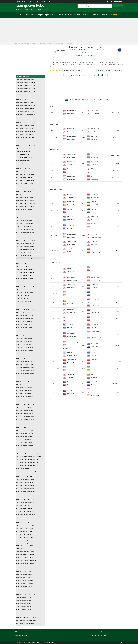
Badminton (34, 44)
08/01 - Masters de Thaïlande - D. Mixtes (26, 91)
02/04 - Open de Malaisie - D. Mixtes (25, 235)
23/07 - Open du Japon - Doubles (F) (25, 350)
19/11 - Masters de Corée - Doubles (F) (25, 569)
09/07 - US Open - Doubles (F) (23, 304)
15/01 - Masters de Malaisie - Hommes (25, 100)
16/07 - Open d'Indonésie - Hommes (25, 330)
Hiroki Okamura (95, 234)
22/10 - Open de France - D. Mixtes (24, 506)
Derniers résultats (47, 1)
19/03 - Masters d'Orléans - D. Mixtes (25, 206)
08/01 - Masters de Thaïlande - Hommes (26, 80)
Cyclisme (48, 15)
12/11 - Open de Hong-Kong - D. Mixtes (25, 566)
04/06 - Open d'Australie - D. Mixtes (24, 278)
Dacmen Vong (95, 346)
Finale (52, 106)
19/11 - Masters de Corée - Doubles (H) (25, 595)
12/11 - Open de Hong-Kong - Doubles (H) (26, 560)
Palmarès (109, 70)
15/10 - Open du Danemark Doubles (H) (25, 488)
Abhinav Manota (95, 295)
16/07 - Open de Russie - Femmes (24, 327)
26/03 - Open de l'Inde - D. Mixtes (24, 212)
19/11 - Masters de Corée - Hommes (25, 589)
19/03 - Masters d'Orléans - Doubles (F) (25, 203)
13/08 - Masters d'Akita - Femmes (24, 385)
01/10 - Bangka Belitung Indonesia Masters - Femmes (29, 457)
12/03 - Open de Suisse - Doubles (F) (25, 189)
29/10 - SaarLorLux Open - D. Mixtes (25, 517)
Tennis (33, 15)
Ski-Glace (95, 15)
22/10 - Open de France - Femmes (24, 497)
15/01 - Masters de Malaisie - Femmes (25, 103)
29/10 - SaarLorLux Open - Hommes (25, 534)
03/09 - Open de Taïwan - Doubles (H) (25, 402)
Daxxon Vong (95, 212)
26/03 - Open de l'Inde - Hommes (24, 215)
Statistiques (101, 70)
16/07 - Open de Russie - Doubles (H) (25, 333)
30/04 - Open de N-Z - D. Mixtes (24, 264)
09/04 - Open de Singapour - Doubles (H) (26, 241)
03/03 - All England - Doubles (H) (24, 157)
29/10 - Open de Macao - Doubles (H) (25, 529)
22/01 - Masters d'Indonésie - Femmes (25, 111)
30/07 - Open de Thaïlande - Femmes (25, 356)
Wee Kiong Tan (95, 139)
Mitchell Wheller (95, 305)
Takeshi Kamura (95, 129)
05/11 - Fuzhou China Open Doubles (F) (26, 543)
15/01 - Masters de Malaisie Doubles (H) (26, 106)
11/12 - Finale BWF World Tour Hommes (26, 612)
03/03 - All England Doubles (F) (23, 160)
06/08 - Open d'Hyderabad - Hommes (25, 367)
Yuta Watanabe (95, 114)
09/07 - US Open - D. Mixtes (23, 307)
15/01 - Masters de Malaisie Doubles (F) (26, 94)
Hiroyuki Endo (95, 111)
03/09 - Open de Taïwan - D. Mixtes (24, 408)
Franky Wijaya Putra (96, 337)
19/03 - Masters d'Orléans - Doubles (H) (25, 201)
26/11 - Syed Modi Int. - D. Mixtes (24, 601)
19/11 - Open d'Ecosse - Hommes (24, 575)
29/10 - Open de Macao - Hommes (24, 520)
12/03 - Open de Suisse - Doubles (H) (25, 183)
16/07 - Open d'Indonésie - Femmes (25, 336)
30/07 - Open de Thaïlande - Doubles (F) (26, 362)
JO (121, 15)
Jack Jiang (94, 355)
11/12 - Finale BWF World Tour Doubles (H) (26, 618)
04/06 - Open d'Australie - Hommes (24, 267)
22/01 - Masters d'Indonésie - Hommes (25, 108)
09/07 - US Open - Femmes (23, 298)
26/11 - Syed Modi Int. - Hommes (24, 603)
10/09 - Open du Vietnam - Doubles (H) (25, 416)
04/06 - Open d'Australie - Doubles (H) (25, 272)
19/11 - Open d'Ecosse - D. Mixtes (24, 586)
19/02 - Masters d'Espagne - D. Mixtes (25, 123)
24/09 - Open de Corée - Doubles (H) (25, 445)
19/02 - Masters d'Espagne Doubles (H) (25, 131)
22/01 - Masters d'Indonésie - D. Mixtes (25, 120)
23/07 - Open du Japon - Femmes (24, 344)
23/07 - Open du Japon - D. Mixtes (24, 339)
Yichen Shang (95, 377)
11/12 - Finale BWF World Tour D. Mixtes (26, 624)
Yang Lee (94, 176)
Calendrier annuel (34, 1)
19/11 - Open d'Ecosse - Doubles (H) (25, 580)
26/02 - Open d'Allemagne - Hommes (25, 140)
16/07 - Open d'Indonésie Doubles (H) (25, 313)
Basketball (68, 15)
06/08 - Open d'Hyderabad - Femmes (25, 370)
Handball (77, 15)
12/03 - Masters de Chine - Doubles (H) (25, 175)
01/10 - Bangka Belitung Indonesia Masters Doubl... (28, 460)
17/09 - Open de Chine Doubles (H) (24, 431)
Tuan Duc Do (94, 317)
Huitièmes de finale (56, 190)
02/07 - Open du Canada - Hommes (25, 293)
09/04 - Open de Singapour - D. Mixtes (25, 244)
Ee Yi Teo (93, 165)
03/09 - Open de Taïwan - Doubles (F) (25, 405)
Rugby (41, 15)
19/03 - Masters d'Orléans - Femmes (25, 198)
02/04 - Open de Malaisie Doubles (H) (25, 229)
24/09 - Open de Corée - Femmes (24, 442)
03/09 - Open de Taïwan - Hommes (24, 396)
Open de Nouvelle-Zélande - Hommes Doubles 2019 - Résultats (56, 44)
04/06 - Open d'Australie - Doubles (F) (25, 275)
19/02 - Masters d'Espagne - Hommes (25, 126)
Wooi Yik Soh (95, 157)
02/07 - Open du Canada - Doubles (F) (25, 287)
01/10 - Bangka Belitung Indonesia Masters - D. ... (28, 465)
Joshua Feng (95, 352)
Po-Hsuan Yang (95, 197)
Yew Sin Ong (94, 161)
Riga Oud (94, 209)
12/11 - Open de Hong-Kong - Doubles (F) (26, 563)
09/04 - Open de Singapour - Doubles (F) (26, 238)
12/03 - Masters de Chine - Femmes (25, 169)
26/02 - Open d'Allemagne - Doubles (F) (25, 149)
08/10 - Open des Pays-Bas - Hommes (25, 480)
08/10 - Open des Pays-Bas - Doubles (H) (26, 471)
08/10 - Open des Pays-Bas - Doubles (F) (26, 474)
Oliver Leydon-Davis (96, 292)
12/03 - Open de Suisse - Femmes (24, 177)
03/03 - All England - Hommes (23, 152)
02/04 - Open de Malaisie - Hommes (25, 224)
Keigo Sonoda (95, 132)
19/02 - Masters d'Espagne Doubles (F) (25, 134)
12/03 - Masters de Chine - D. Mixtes (25, 186)
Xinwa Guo (94, 362)
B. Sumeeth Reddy (96, 205)
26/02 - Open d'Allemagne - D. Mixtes (25, 137)
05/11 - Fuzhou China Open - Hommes (25, 549)
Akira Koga (94, 241)
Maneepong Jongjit (96, 312)
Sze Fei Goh (94, 267)
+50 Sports (114, 15)
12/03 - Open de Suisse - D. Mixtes (24, 192)
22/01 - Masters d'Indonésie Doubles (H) (26, 114)
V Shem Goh (94, 136)
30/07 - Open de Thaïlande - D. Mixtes (25, 365)
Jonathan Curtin (95, 381)
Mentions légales (22, 635)
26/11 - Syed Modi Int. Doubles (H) (24, 609)
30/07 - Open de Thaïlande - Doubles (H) (26, 359)
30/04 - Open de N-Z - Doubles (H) (24, 258)
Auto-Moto (58, 15)
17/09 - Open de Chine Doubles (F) (24, 434)
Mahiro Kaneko (95, 216)
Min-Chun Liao (95, 324)
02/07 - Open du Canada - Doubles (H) (25, 284)
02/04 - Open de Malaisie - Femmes (25, 226)
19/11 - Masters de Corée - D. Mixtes (25, 572)
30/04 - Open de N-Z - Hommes (24, 252)
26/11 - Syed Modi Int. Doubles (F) (24, 598)
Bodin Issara (94, 309)
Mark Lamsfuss (95, 366)
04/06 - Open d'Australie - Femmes (24, 270)
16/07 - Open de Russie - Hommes (24, 324)
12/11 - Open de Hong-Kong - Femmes (25, 557)
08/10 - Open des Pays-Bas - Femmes (25, 468)
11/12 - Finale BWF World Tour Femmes (26, 615)
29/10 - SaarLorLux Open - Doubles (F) (25, 511)
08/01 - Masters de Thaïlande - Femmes (26, 83)
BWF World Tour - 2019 (30, 77)
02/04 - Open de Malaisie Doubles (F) (25, 232)
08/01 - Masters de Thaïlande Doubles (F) (26, 88)
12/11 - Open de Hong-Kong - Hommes (25, 554)
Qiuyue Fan (94, 287)
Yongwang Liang (95, 252)
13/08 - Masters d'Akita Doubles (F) (24, 390)
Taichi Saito (94, 244)
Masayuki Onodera (96, 237)
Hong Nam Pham (96, 320)
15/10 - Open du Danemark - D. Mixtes (25, 494)
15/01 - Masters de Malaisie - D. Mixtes (25, 97)
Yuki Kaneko (94, 172)
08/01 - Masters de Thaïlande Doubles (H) (26, 85)
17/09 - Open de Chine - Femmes (24, 428)
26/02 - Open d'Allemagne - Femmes (25, 143)
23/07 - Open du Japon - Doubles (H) (25, 347)
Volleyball (86, 15)
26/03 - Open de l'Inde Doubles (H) (24, 221)
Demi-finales (54, 124)
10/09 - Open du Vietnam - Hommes (25, 411)
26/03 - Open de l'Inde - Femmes (24, 218)
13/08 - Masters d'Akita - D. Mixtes (24, 393)
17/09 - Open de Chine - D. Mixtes (24, 436)
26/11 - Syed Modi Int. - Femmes (24, 606)
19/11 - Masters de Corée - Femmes (25, 592)
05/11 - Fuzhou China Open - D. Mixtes (25, 546)
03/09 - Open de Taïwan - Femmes (24, 399)
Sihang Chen (94, 284)
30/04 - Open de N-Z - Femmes (23, 255)
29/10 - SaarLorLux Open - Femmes (25, 537)
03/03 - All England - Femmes (23, 154)
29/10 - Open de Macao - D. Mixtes (24, 531)
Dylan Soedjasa (95, 384)
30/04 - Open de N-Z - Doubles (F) (24, 261)
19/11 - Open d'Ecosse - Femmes (24, 578)
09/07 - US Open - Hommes (23, 295)
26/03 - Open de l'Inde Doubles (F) (24, 209)
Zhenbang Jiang (95, 249)
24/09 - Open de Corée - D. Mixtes (24, 451)
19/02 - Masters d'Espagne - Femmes (25, 129)
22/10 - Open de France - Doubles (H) (25, 500)
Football (26, 15)
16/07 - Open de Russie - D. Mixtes (24, 316)
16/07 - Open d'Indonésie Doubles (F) (25, 318)
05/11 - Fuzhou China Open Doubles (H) (26, 540)
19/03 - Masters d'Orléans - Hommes (25, 195)
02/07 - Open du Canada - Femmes (24, 281)
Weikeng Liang (95, 374)
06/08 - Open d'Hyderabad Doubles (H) (25, 373)
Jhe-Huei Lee (95, 194)
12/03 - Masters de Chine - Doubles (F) (25, 180)
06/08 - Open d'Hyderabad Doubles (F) (25, 376)
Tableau (66, 70)
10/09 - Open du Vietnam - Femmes (25, 413)
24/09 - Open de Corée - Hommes (24, 439)
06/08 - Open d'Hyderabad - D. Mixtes (25, 379)
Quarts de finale (55, 150)
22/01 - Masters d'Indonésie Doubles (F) (26, 117)
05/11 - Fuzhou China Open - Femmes (25, 552)
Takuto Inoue (94, 169)
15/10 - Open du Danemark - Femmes (25, 485)
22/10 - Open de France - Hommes (24, 508)
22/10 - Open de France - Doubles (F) (25, 503)
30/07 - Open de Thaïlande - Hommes (25, 353)
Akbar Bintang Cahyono (97, 224)
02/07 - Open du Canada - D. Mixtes (25, 290)
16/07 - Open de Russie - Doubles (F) (25, 310)
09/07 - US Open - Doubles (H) (23, 301)
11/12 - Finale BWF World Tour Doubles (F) (26, 621)
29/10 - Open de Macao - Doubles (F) (25, 526)
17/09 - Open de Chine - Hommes (24, 425)
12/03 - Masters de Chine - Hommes (25, 166)
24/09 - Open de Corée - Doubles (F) (25, 448)
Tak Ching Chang (96, 277)
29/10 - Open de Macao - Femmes (24, 523)
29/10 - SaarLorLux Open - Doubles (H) (25, 514)
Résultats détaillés (76, 70)
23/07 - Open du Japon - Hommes (24, 342)
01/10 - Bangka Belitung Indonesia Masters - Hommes (29, 454)
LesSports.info (23, 6)
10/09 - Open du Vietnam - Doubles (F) (25, 419)
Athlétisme (104, 15)
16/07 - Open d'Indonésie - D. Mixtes (25, 321)
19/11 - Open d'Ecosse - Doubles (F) (25, 583)
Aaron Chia (94, 154)
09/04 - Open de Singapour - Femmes (25, 249)
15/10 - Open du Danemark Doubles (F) (25, 491)
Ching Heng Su (95, 327)
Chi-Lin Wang (95, 179)
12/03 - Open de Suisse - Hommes (24, 172)
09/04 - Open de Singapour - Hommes (25, 247)
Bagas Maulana (95, 394)
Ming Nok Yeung (95, 280)
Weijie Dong (94, 359)
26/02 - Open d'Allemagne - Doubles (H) (26, 146)
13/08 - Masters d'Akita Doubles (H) (24, 388)
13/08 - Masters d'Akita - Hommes (24, 382)
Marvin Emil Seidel (96, 370)
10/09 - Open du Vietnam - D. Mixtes (25, 422)
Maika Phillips (95, 343)
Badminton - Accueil (22, 73)
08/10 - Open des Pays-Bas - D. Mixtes (25, 477)
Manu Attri (94, 202)
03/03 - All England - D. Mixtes (23, 163)
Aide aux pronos (21, 1)
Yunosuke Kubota (96, 219)
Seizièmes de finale (56, 262)
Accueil (19, 15)
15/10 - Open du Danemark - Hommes (25, 483)
